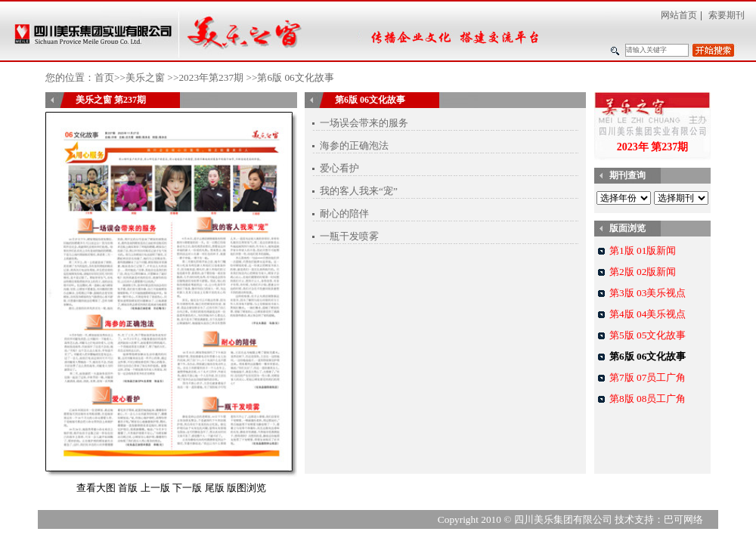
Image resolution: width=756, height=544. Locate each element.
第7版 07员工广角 (648, 377)
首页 (104, 77)
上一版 (155, 488)
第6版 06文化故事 (648, 356)
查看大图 (96, 488)
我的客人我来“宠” (359, 191)
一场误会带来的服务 (364, 123)
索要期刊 (727, 15)
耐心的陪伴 (344, 213)
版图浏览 (246, 488)
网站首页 (679, 15)
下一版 (187, 488)
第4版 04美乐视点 (648, 314)
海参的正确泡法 (354, 145)
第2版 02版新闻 (643, 272)
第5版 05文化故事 (648, 335)
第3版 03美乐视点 (648, 293)
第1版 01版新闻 (643, 250)
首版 (128, 488)
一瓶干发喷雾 (349, 236)
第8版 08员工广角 (648, 399)
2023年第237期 (211, 77)
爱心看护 (339, 168)
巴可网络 (683, 519)
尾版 (215, 488)
